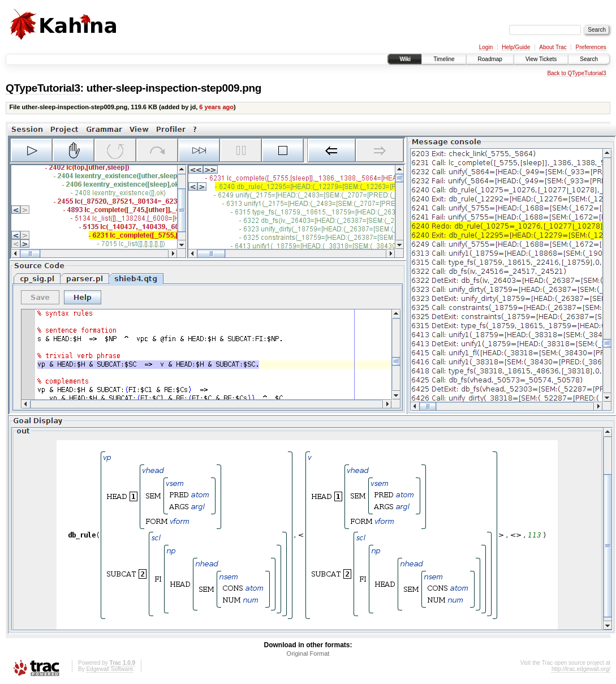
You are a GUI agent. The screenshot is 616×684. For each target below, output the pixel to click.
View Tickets (541, 59)
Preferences (591, 47)
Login (486, 47)
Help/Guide (516, 47)
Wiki (405, 59)
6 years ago (216, 107)
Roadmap (490, 59)
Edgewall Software (109, 669)
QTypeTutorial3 (43, 88)
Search (589, 59)
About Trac (553, 47)
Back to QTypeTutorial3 (576, 73)
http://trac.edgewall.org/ (581, 669)
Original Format (308, 653)
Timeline (444, 59)
